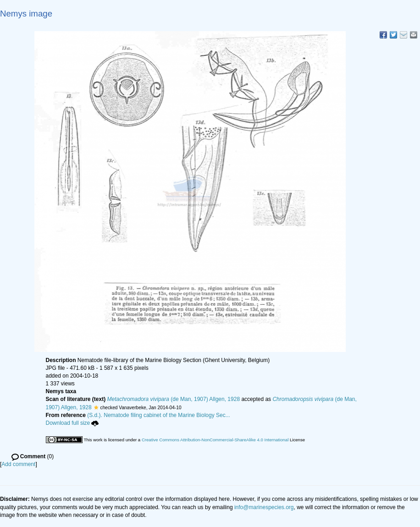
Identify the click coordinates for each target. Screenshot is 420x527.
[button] (96, 407)
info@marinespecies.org (264, 507)
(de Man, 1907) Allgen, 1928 (174, 399)
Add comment (18, 464)
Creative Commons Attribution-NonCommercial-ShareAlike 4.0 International (215, 440)
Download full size (72, 423)
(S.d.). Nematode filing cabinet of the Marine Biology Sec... (159, 415)
